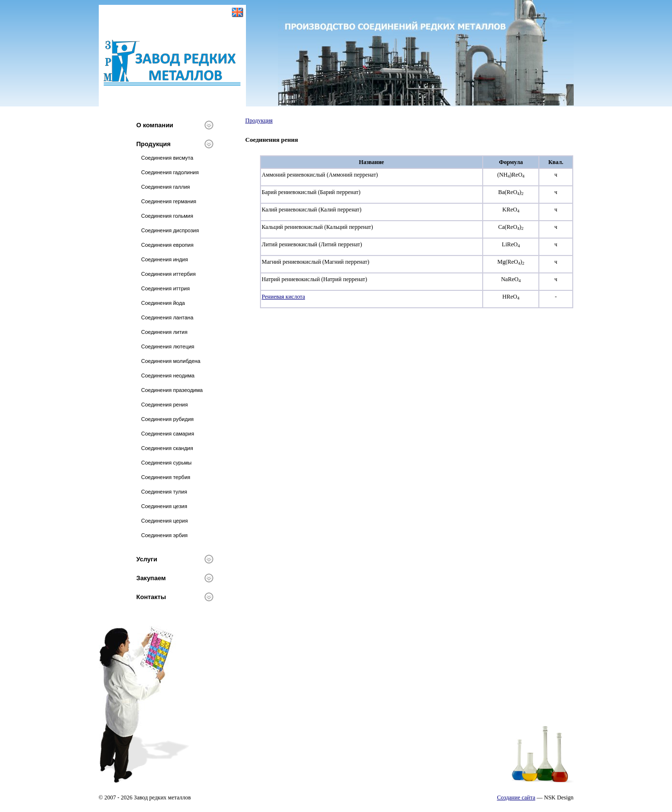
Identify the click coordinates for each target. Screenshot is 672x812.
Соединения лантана (168, 317)
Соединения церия (165, 521)
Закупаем (151, 578)
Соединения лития (165, 332)
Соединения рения (165, 405)
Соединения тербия (166, 477)
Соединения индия (165, 259)
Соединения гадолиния (170, 172)
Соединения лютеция (168, 346)
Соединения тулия (164, 492)
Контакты (151, 597)
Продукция (154, 144)
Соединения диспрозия (170, 230)
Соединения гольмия (167, 216)
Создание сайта (516, 797)
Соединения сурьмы (167, 463)
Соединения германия (169, 201)
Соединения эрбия (165, 535)
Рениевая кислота (284, 297)
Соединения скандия (167, 448)
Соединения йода (163, 303)
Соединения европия (168, 245)
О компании (155, 125)
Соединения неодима (168, 376)
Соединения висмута (168, 158)
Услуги (147, 559)
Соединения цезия (164, 506)
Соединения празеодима (172, 390)
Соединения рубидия (168, 419)
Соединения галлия (166, 187)
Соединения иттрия (166, 288)
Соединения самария (168, 434)
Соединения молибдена (171, 361)
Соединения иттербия (169, 274)
